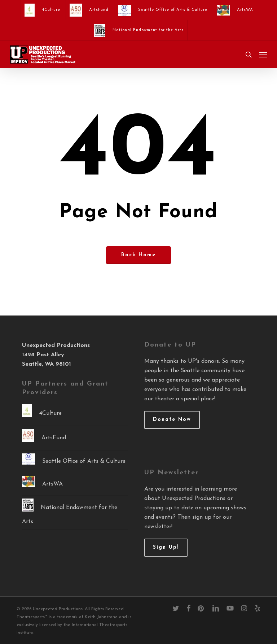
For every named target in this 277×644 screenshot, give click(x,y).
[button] (263, 55)
